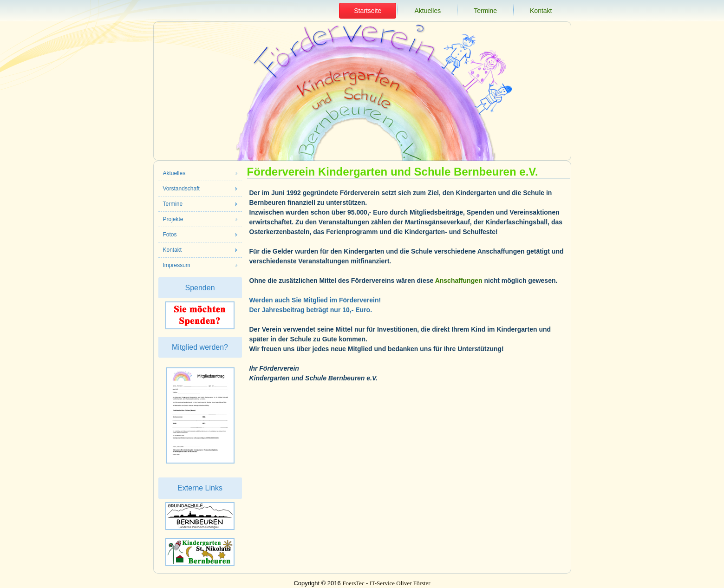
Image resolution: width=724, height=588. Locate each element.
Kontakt (541, 11)
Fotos (170, 235)
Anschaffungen (459, 281)
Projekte (173, 219)
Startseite (368, 11)
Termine (485, 11)
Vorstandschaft (181, 189)
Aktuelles (427, 11)
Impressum (177, 265)
